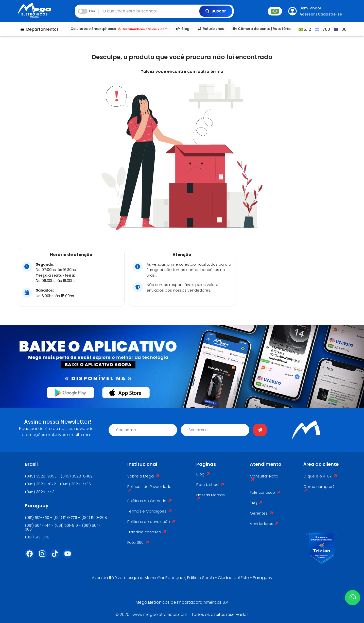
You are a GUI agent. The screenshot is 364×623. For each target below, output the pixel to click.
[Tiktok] (57, 557)
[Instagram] (44, 557)
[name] (143, 430)
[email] (215, 430)
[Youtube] (69, 557)
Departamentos (40, 29)
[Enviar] (260, 430)
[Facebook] (31, 557)
